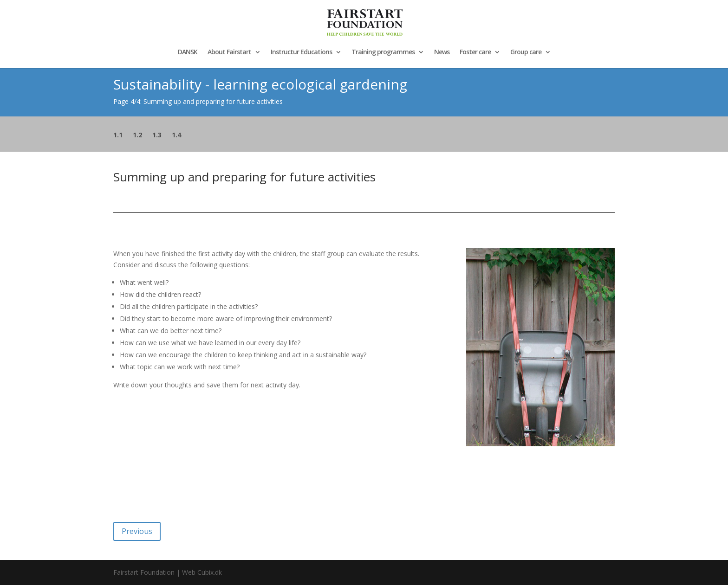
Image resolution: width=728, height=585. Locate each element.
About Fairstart (229, 52)
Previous (137, 531)
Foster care (475, 52)
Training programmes (383, 52)
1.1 (118, 135)
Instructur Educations (301, 52)
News (442, 52)
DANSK (188, 52)
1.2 (137, 135)
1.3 (157, 135)
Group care (526, 52)
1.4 (176, 135)
